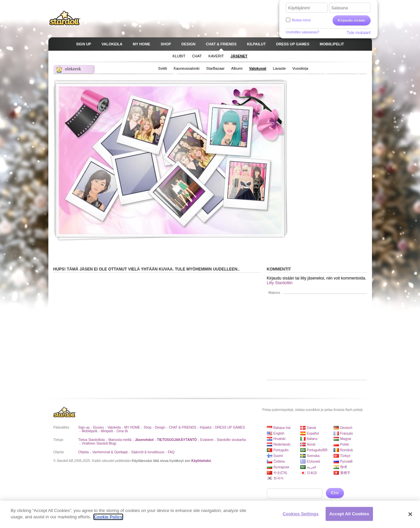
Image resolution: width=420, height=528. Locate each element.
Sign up (84, 427)
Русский (346, 461)
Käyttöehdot (201, 461)
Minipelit (107, 431)
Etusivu (99, 427)
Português (281, 450)
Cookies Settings (301, 514)
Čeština (279, 461)
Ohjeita (84, 452)
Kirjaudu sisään (352, 20)
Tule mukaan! (359, 33)
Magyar (346, 439)
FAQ (171, 452)
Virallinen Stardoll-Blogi (99, 443)
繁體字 (345, 473)
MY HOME (132, 427)
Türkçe (345, 456)
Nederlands (282, 444)
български (281, 467)
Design (160, 427)
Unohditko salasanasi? (303, 32)
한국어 (279, 478)
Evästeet (207, 440)
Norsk (311, 444)
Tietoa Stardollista (92, 440)
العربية (312, 467)
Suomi (278, 456)
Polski (345, 444)
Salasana (340, 8)
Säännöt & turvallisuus (148, 452)
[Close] (410, 514)
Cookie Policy (108, 517)
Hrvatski (280, 439)
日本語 (312, 473)
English (279, 433)
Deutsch (346, 428)
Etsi (335, 493)
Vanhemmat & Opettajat (110, 452)
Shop (147, 427)
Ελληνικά (314, 461)
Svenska (313, 456)
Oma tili (122, 431)
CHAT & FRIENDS (182, 427)
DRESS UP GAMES (230, 427)
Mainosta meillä (120, 440)
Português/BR (317, 450)
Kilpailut (206, 427)
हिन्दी (344, 467)
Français (347, 433)
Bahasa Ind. (282, 428)
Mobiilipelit (90, 431)
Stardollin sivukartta (231, 440)
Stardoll (65, 18)
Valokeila (114, 427)
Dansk (312, 428)
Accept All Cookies (349, 514)
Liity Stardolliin (280, 283)
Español (313, 433)
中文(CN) (280, 473)
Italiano (312, 439)
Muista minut (301, 20)
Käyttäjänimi (299, 8)
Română (347, 450)
